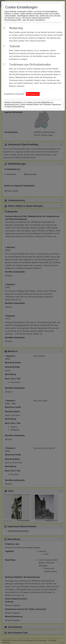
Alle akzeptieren (33, 94)
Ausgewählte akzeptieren (14, 94)
